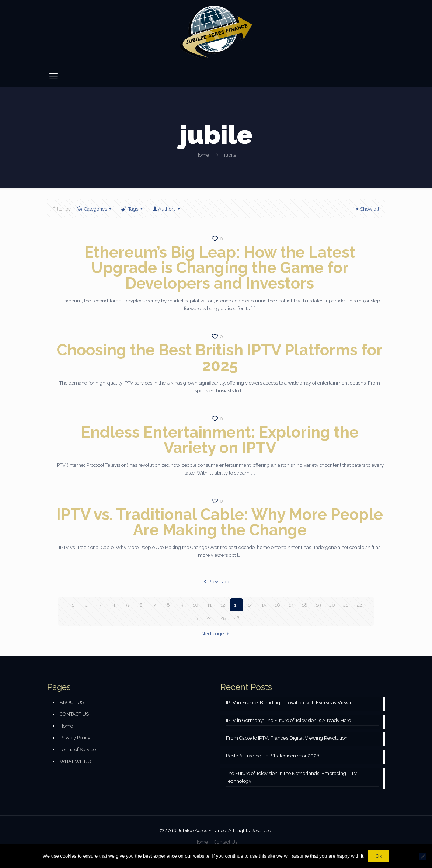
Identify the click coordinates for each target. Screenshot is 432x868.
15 (264, 605)
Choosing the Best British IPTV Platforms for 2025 (220, 358)
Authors (167, 209)
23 (196, 618)
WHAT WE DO (76, 761)
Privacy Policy (75, 738)
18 (305, 605)
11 (209, 605)
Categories (95, 209)
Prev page (216, 582)
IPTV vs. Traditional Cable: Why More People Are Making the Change (220, 522)
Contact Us (226, 842)
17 (291, 605)
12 (223, 605)
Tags (132, 209)
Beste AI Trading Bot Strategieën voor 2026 (273, 756)
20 (332, 605)
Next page (216, 634)
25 (223, 618)
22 (359, 605)
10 (196, 605)
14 (250, 605)
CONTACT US (74, 714)
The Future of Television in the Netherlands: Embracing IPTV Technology (292, 777)
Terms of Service (78, 749)
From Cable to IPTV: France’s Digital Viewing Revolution (287, 738)
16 (277, 605)
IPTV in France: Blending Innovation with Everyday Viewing (291, 703)
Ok (379, 856)
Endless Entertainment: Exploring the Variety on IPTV (220, 440)
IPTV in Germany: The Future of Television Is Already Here (288, 720)
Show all (366, 209)
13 (236, 605)
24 (209, 618)
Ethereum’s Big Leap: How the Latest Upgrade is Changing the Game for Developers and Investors (220, 268)
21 (346, 605)
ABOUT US (72, 702)
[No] (423, 856)
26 (237, 618)
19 (318, 605)
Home (202, 155)
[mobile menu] (53, 76)
